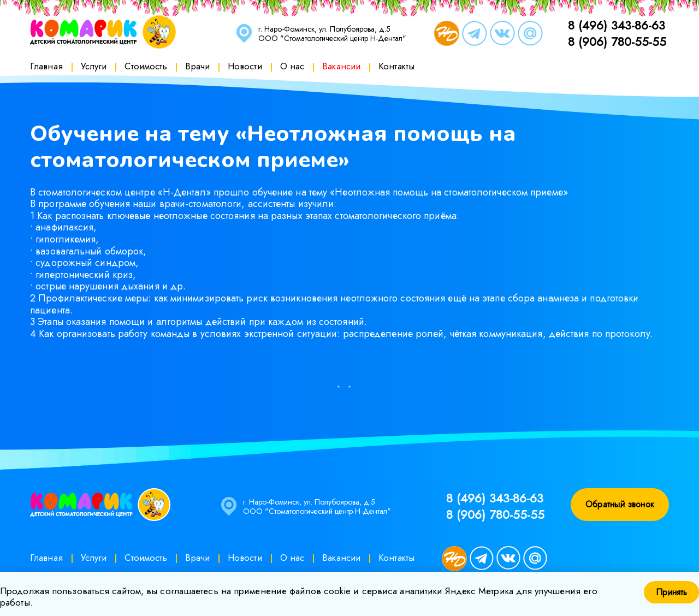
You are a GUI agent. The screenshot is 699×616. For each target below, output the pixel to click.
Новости (245, 66)
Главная (46, 66)
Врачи (197, 66)
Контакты (396, 66)
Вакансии (341, 66)
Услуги (94, 66)
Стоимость (146, 66)
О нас (292, 66)
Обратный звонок (620, 504)
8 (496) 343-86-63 (617, 25)
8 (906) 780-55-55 (617, 42)
